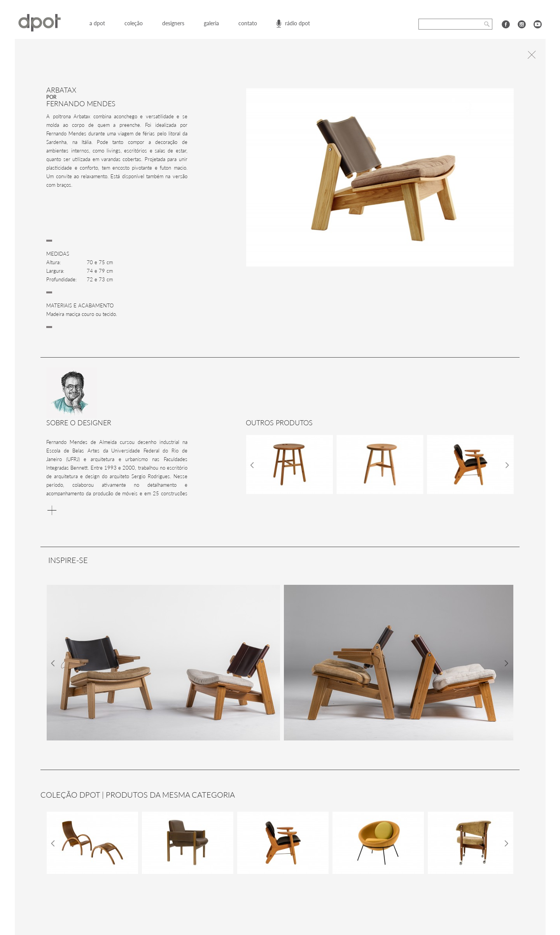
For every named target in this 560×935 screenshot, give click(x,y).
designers (173, 23)
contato (248, 23)
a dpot (97, 23)
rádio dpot (297, 23)
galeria (211, 23)
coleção (134, 23)
